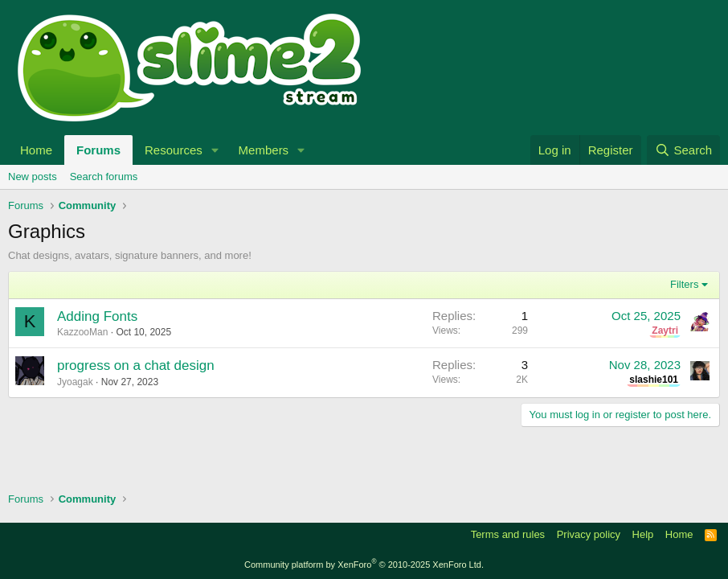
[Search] (683, 150)
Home (36, 150)
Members (264, 150)
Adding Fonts (97, 316)
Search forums (104, 177)
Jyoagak (75, 382)
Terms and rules (508, 534)
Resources (174, 150)
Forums (98, 150)
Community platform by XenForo (364, 565)
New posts (33, 177)
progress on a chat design (136, 365)
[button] (215, 150)
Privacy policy (589, 534)
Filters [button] (684, 284)
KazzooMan (82, 332)
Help (643, 534)
